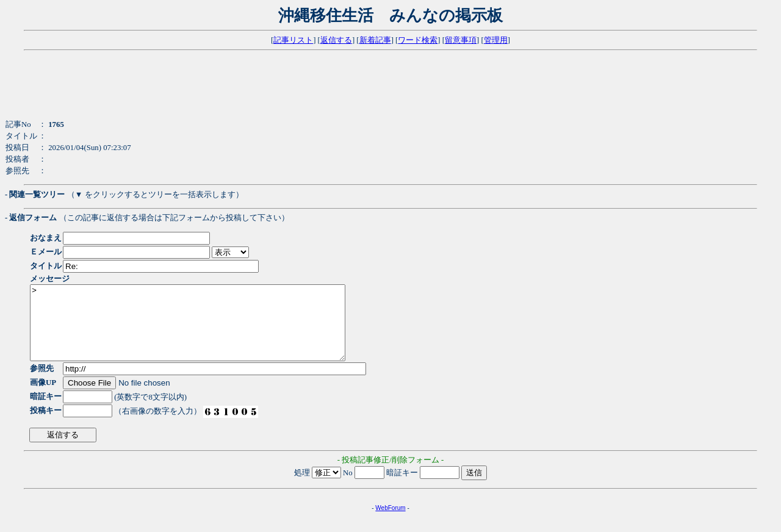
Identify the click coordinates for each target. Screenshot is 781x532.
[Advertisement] (301, 92)
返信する (336, 40)
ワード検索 (418, 40)
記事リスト (293, 40)
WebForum (390, 523)
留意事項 (461, 40)
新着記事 (375, 40)
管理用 (496, 40)
